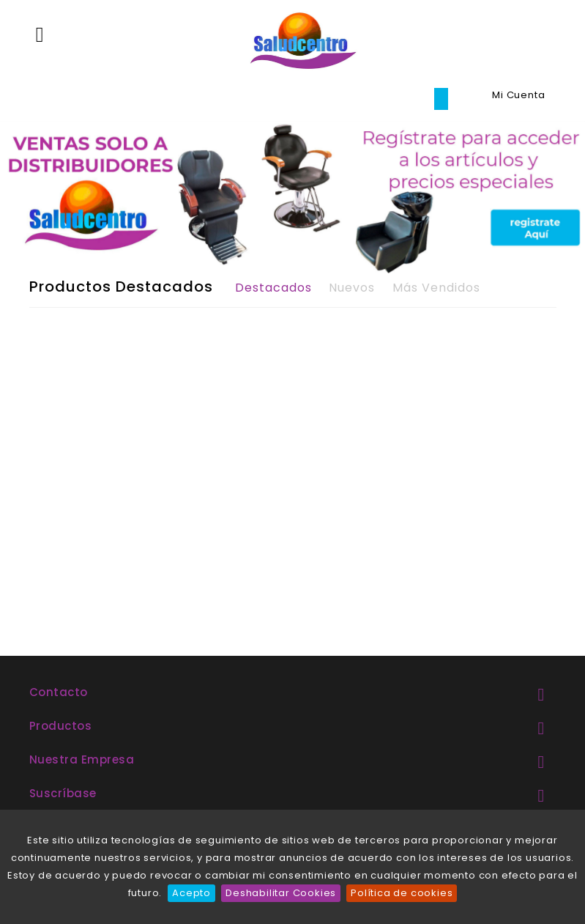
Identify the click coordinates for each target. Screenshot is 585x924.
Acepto (191, 893)
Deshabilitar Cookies (281, 893)
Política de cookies (402, 893)
